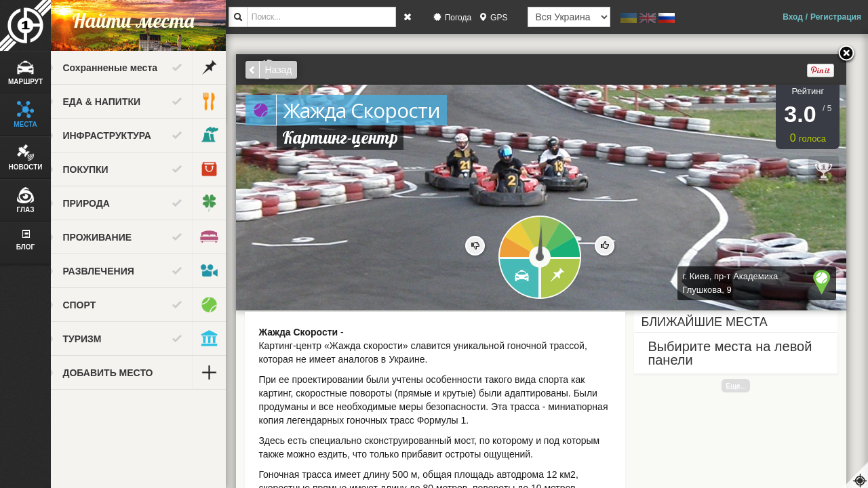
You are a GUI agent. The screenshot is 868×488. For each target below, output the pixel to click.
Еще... (747, 386)
